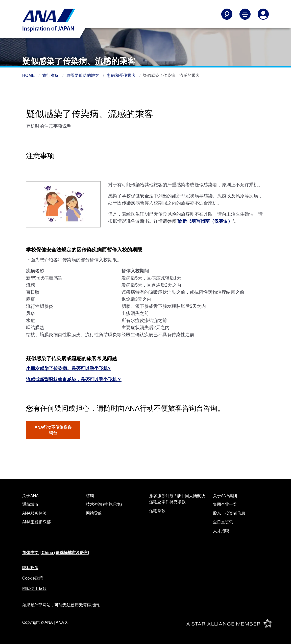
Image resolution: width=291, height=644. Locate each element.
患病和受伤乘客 (122, 75)
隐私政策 (30, 568)
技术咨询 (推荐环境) (104, 504)
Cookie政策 (33, 578)
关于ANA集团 (225, 496)
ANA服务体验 (34, 513)
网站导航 (94, 513)
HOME (29, 75)
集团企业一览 (225, 504)
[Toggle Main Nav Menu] (245, 14)
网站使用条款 (34, 589)
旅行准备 (51, 75)
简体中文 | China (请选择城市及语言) (56, 553)
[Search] (227, 14)
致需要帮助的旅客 (83, 75)
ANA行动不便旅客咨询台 (53, 430)
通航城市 (30, 504)
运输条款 (157, 511)
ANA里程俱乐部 (37, 522)
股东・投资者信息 (229, 513)
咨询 (90, 496)
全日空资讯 (223, 522)
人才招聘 (221, 531)
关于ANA (30, 496)
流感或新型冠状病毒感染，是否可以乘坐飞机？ (74, 380)
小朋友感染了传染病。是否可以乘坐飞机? (68, 369)
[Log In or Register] (263, 14)
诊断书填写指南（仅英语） (205, 221)
